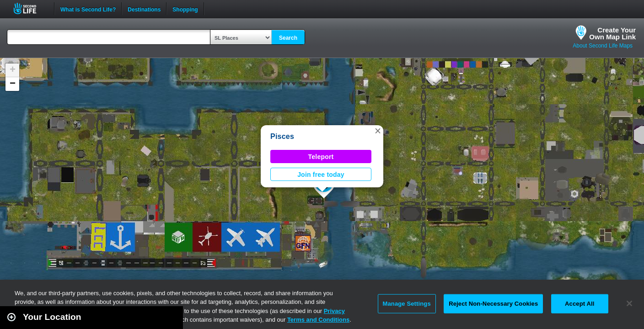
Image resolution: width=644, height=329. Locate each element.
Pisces (282, 136)
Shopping (185, 9)
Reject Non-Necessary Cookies (493, 304)
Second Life (30, 8)
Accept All (580, 304)
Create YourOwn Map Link (612, 33)
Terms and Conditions (318, 320)
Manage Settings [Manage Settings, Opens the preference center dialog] (407, 304)
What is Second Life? (88, 9)
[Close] (629, 303)
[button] (378, 131)
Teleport (321, 157)
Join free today (321, 175)
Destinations (144, 9)
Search (288, 38)
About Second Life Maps (603, 46)
